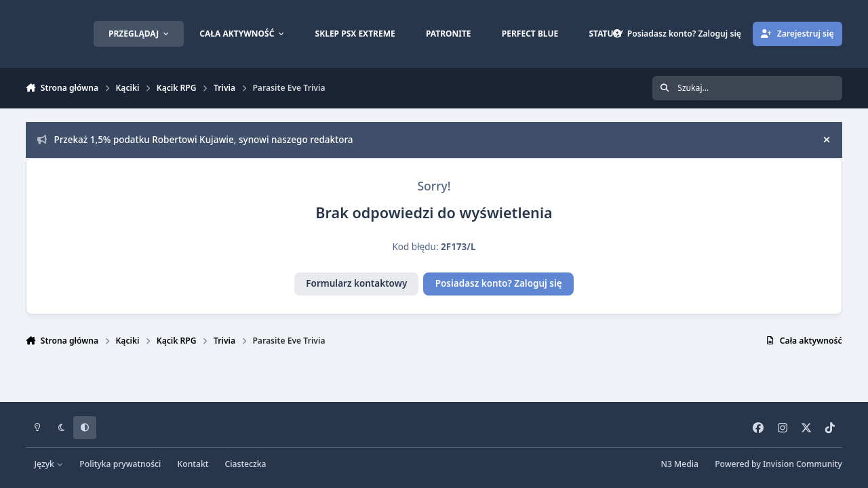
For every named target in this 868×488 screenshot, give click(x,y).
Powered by (778, 464)
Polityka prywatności (120, 464)
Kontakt (193, 464)
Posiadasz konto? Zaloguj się (499, 283)
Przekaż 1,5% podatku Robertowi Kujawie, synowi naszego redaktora (195, 140)
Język (49, 464)
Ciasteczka (246, 464)
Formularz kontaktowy (356, 283)
